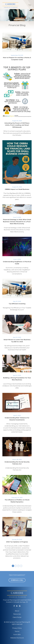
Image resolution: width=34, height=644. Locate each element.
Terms (17, 631)
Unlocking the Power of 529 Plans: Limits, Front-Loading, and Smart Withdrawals (17, 125)
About (17, 611)
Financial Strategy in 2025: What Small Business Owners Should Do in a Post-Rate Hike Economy (17, 222)
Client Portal (17, 617)
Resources (17, 614)
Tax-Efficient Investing (17, 304)
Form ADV (17, 635)
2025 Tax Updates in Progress (17, 542)
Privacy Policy (17, 628)
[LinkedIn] (17, 606)
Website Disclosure (17, 638)
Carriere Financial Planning (19, 622)
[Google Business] (20, 606)
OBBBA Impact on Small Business (17, 189)
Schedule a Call (17, 580)
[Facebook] (14, 606)
